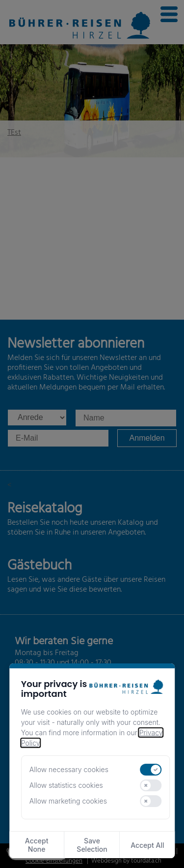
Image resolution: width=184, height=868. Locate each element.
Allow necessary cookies (69, 769)
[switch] (151, 770)
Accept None (37, 845)
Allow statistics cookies (66, 785)
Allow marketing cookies (68, 801)
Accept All (147, 845)
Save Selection (92, 845)
